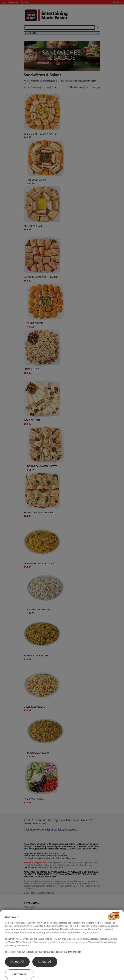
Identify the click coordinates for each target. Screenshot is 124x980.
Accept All (17, 962)
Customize (20, 974)
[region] (62, 945)
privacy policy (74, 952)
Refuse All (45, 962)
